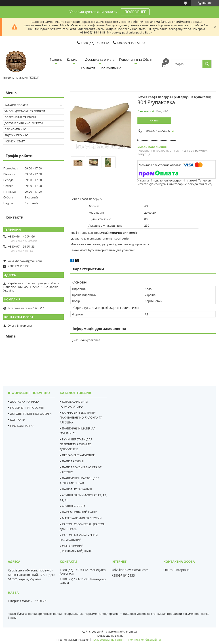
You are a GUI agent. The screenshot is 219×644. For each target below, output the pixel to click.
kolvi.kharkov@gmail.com (25, 261)
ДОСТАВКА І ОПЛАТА (25, 402)
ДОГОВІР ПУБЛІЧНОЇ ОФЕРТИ (31, 414)
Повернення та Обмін (136, 59)
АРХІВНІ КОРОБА (74, 506)
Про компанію (110, 68)
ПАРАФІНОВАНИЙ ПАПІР (79, 512)
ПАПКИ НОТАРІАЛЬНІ (77, 489)
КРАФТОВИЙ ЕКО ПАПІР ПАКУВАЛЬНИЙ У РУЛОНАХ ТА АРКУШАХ (81, 417)
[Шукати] (207, 64)
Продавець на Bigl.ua (109, 636)
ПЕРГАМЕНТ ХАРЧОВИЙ (79, 455)
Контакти (88, 68)
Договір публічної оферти (24, 123)
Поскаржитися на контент (108, 640)
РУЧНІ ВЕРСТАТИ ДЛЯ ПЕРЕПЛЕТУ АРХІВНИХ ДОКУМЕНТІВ (76, 444)
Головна (56, 59)
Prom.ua (131, 632)
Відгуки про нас (16, 135)
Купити (154, 121)
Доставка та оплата (100, 59)
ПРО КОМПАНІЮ (22, 426)
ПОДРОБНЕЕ (135, 12)
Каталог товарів (16, 105)
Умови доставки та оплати (25, 111)
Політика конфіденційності (146, 640)
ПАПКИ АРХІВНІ (73, 461)
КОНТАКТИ (18, 420)
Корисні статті (15, 141)
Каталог (73, 59)
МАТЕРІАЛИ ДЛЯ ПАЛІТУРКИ (82, 518)
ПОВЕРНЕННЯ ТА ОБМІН (27, 408)
